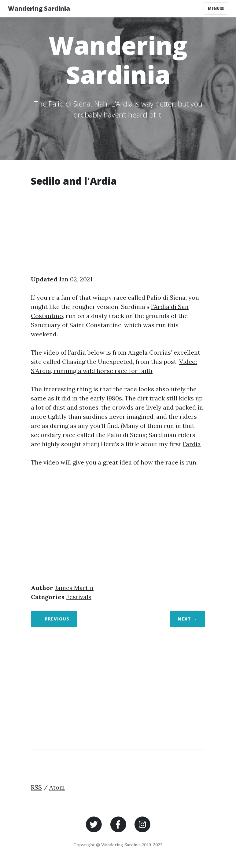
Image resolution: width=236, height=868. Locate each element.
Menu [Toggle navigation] (216, 8)
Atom (57, 787)
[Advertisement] (118, 232)
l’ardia (192, 444)
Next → (187, 619)
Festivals (79, 597)
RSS (36, 787)
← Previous (54, 619)
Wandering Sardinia (39, 8)
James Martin (74, 588)
